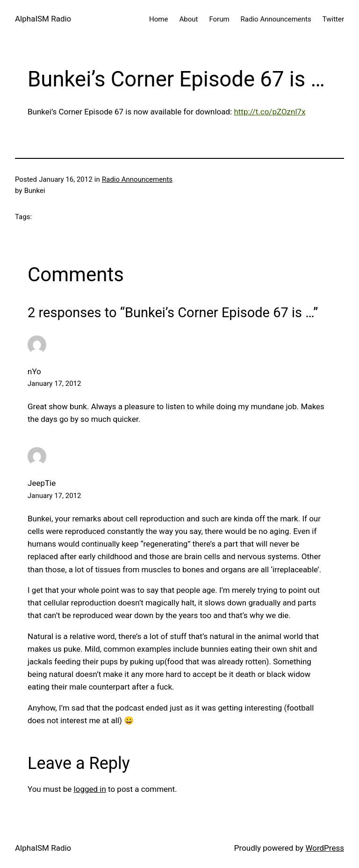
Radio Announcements (137, 179)
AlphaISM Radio (43, 19)
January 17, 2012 (54, 384)
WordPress (325, 848)
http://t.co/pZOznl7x (269, 112)
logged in (90, 789)
